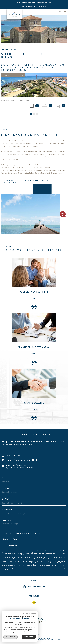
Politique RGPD (51, 640)
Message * (6, 521)
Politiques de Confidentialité (34, 568)
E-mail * (5, 499)
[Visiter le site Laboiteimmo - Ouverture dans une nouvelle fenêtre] (34, 635)
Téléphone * (8, 510)
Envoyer (13, 546)
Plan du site (20, 640)
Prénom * (6, 488)
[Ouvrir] (60, 12)
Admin (37, 640)
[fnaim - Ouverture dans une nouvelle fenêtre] (34, 602)
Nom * (4, 477)
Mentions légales (29, 640)
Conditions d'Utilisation (53, 568)
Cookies (59, 640)
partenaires (43, 640)
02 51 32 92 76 (13, 455)
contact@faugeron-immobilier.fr (22, 460)
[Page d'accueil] (14, 14)
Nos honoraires (11, 640)
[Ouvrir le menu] (66, 12)
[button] (31, 35)
